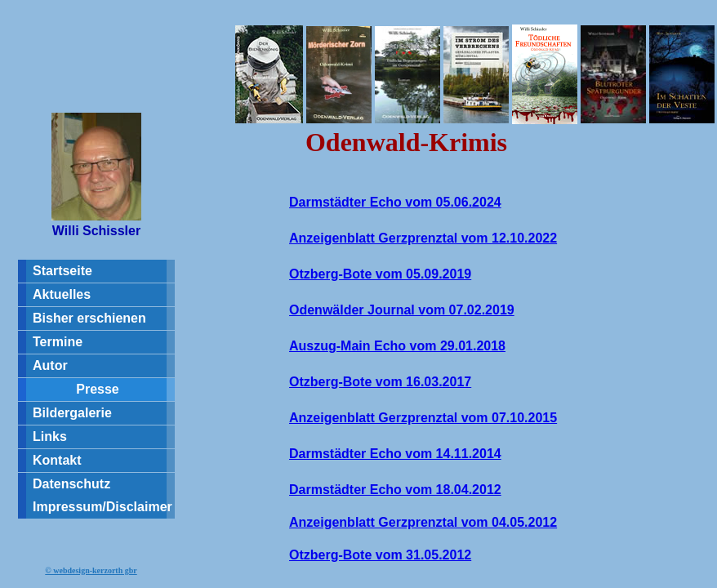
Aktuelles (62, 294)
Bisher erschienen (89, 318)
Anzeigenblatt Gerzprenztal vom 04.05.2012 (423, 522)
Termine (58, 342)
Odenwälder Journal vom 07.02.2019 (402, 310)
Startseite (62, 271)
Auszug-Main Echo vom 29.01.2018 (397, 346)
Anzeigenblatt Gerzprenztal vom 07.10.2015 (423, 418)
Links (50, 437)
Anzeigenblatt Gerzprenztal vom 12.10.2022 (423, 238)
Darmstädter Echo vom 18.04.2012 (395, 490)
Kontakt (57, 460)
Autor (50, 365)
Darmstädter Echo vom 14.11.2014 (395, 454)
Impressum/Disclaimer (102, 507)
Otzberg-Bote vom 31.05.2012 (380, 555)
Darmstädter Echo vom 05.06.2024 (395, 202)
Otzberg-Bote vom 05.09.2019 (380, 274)
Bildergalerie (72, 413)
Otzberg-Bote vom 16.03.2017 (380, 382)
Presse (98, 389)
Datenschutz (71, 484)
